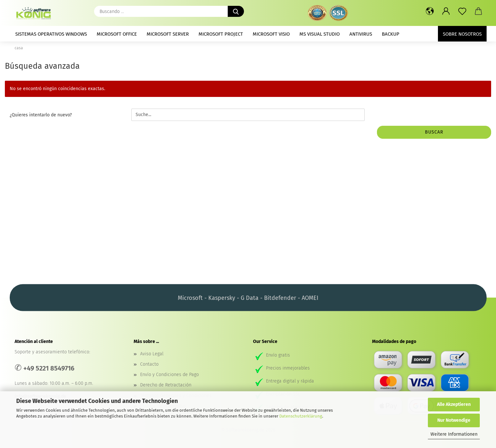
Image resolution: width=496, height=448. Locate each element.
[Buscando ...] (236, 11)
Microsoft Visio (271, 34)
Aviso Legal (152, 354)
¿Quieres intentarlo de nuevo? (41, 115)
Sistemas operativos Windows (51, 34)
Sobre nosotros (462, 34)
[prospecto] (462, 11)
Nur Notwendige (454, 420)
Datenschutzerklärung (301, 416)
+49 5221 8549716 (49, 368)
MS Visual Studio (320, 34)
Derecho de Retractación (166, 385)
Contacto (149, 364)
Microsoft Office (117, 34)
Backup (391, 34)
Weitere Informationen (454, 434)
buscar (434, 132)
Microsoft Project (221, 34)
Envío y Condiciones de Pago (169, 375)
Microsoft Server (168, 34)
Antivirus (361, 34)
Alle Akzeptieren (454, 404)
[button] (430, 11)
